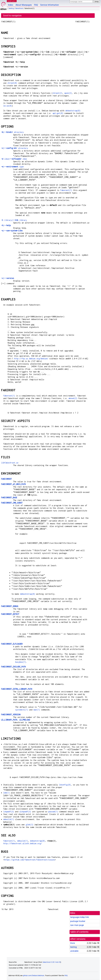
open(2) (68, 93)
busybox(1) (21, 662)
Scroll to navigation (12, 16)
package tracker (78, 921)
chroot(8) (12, 83)
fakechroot (19, 8)
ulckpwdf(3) (25, 812)
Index (11, 5)
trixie (73, 943)
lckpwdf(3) (9, 812)
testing (11, 8)
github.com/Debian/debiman (34, 976)
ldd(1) (7, 793)
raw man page (77, 925)
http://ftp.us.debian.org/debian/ (31, 359)
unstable (74, 951)
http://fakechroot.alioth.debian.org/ (23, 843)
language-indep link (79, 917)
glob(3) (30, 825)
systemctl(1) (22, 710)
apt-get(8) (58, 113)
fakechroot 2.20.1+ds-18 (52, 962)
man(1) (37, 710)
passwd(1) (53, 812)
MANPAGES (12, 1)
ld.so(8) (8, 106)
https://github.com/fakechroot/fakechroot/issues (30, 860)
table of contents (79, 932)
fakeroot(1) (66, 190)
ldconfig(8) (65, 785)
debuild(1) (9, 819)
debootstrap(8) (73, 111)
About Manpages (24, 5)
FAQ (36, 5)
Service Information (50, 5)
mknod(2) (73, 398)
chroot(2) (57, 93)
